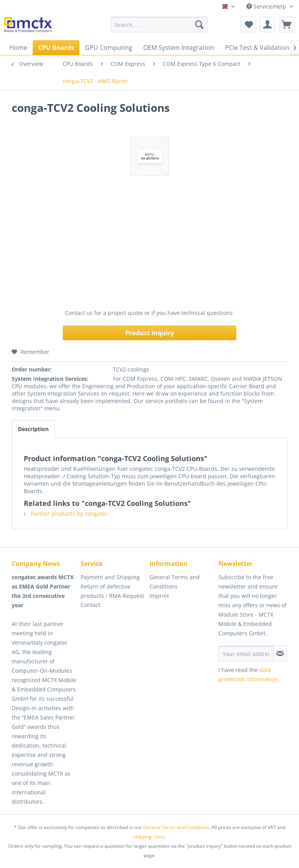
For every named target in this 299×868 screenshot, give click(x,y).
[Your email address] (246, 654)
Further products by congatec (66, 514)
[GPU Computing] (109, 48)
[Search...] (159, 25)
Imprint (159, 596)
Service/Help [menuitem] (267, 6)
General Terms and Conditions (175, 582)
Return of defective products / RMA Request (112, 591)
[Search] (199, 25)
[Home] (18, 48)
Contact (91, 605)
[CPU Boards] (56, 48)
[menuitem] (159, 25)
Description (33, 429)
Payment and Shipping (110, 577)
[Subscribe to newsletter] (280, 654)
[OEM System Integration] (179, 48)
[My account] (267, 25)
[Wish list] (248, 25)
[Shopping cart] (287, 25)
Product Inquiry (150, 333)
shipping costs (149, 837)
